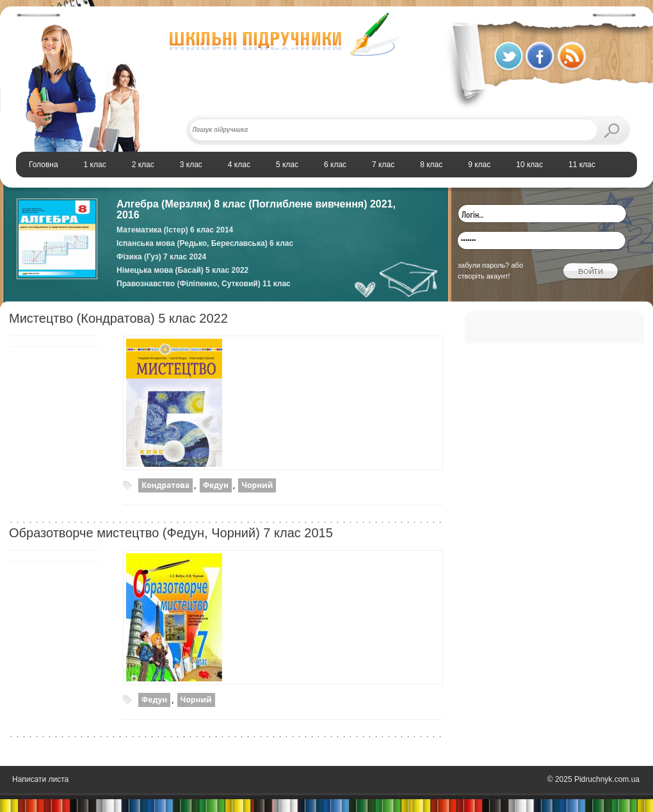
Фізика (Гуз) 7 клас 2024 (161, 257)
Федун (216, 485)
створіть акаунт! (484, 276)
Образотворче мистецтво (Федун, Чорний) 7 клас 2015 (171, 533)
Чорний (257, 485)
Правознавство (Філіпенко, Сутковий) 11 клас (204, 284)
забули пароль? (483, 265)
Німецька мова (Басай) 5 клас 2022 (182, 270)
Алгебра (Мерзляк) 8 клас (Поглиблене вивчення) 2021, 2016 (256, 209)
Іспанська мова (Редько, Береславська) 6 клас (205, 243)
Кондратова (165, 485)
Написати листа (40, 779)
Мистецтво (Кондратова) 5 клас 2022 (118, 318)
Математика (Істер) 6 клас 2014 (175, 230)
